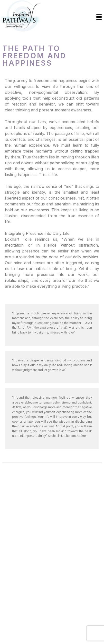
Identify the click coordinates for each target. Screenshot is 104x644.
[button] (99, 17)
